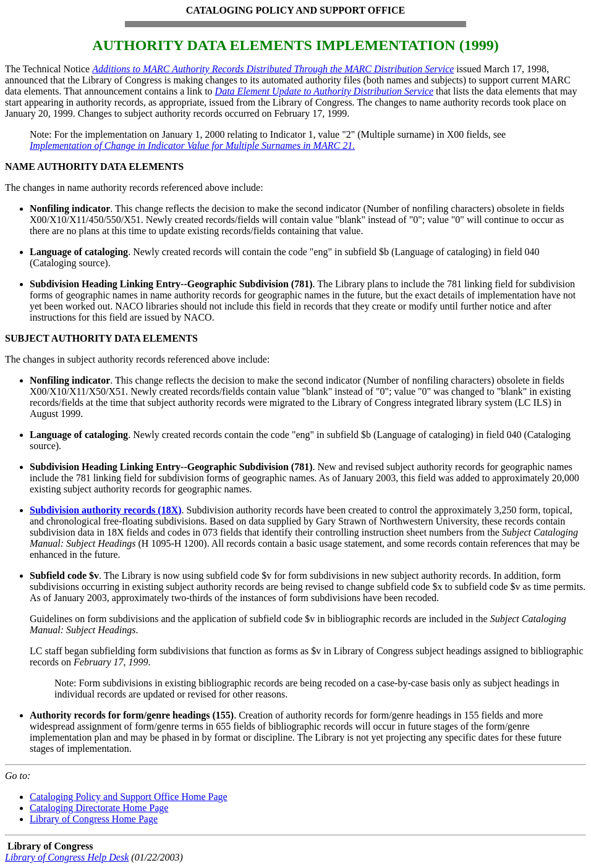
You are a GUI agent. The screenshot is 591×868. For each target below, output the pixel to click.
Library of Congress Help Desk (67, 857)
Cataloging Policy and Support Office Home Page (129, 797)
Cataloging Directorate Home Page (99, 808)
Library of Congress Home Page (94, 819)
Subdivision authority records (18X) (106, 510)
